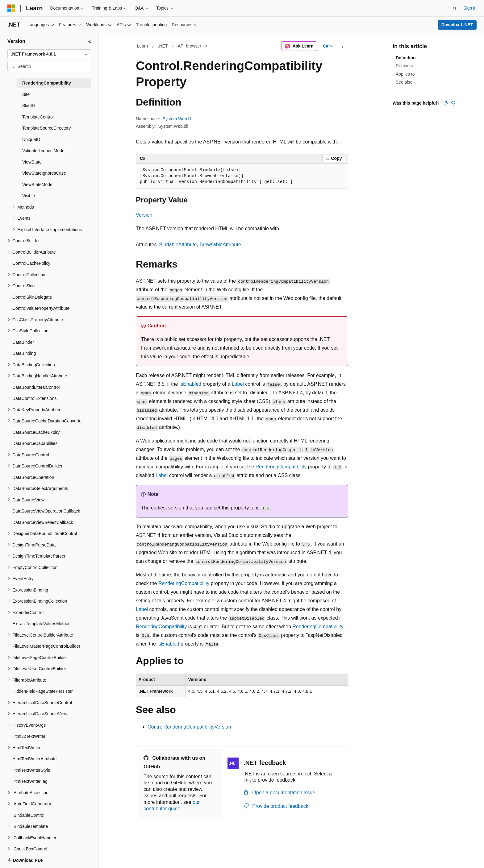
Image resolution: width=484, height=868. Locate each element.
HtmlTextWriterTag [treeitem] (30, 781)
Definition (406, 58)
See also (404, 82)
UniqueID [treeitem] (31, 139)
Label (238, 384)
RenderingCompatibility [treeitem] (47, 83)
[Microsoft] (11, 8)
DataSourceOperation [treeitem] (33, 477)
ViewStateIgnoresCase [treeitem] (44, 173)
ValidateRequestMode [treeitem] (43, 151)
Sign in (470, 8)
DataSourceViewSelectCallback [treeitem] (43, 522)
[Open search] (455, 8)
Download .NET (457, 25)
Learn (143, 46)
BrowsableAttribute (220, 245)
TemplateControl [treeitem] (38, 117)
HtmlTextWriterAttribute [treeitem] (35, 759)
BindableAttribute (178, 245)
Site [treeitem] (26, 94)
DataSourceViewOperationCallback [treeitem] (46, 511)
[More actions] (343, 46)
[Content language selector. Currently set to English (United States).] (37, 857)
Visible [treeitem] (29, 196)
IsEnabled (190, 384)
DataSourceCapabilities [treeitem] (35, 443)
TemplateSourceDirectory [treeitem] (46, 128)
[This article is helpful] (446, 103)
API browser (190, 46)
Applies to (405, 74)
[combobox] (49, 54)
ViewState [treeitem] (32, 162)
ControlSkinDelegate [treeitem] (32, 297)
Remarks (404, 66)
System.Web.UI (178, 119)
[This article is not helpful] (453, 103)
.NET (163, 46)
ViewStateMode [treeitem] (37, 185)
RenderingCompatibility (281, 467)
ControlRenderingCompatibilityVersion (189, 727)
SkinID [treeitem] (29, 106)
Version (144, 215)
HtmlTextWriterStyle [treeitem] (31, 770)
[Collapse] (90, 41)
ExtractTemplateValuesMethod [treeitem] (42, 624)
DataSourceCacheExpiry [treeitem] (36, 432)
